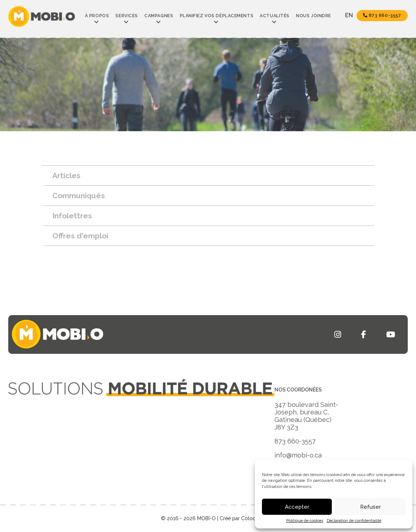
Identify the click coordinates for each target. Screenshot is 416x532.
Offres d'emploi (80, 236)
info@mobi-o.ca (298, 455)
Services (126, 16)
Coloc (248, 518)
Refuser (370, 507)
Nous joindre (314, 16)
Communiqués (79, 196)
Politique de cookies (305, 521)
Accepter (297, 507)
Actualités (275, 16)
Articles (66, 175)
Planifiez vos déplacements (217, 16)
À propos (97, 16)
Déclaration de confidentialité (354, 521)
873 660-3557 (382, 15)
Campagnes (159, 16)
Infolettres (72, 216)
